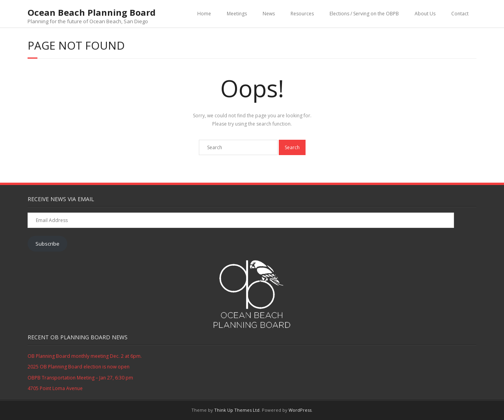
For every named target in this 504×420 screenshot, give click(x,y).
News (269, 14)
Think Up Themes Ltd (237, 410)
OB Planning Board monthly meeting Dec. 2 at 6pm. (85, 356)
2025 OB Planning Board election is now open (79, 367)
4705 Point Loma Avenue (55, 388)
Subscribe (47, 244)
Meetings (237, 14)
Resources (302, 14)
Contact (460, 14)
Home (204, 14)
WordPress (300, 410)
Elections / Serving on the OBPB (364, 14)
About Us (425, 14)
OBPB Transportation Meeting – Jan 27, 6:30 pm (80, 378)
